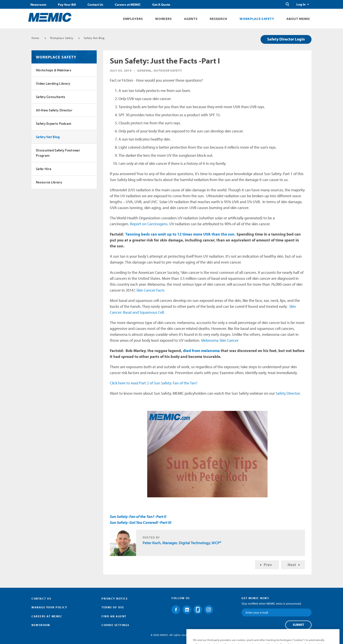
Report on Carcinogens (149, 224)
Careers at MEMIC (128, 5)
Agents (191, 19)
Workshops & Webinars (54, 70)
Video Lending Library (53, 83)
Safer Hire (44, 169)
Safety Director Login (286, 39)
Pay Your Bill (67, 5)
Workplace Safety (257, 19)
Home (35, 38)
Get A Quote (161, 5)
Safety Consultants (51, 97)
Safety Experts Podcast (54, 123)
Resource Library (49, 182)
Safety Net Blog (94, 38)
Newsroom (38, 5)
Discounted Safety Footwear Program (58, 153)
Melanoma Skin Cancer (220, 340)
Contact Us (95, 5)
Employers (133, 19)
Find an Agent (114, 616)
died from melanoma (202, 351)
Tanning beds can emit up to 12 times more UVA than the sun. (180, 234)
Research (219, 19)
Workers (163, 19)
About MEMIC (298, 19)
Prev (268, 565)
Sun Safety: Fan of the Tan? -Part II (138, 516)
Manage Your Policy (49, 607)
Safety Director (288, 393)
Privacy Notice (115, 598)
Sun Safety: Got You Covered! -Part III (141, 522)
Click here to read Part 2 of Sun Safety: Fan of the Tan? (154, 383)
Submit (298, 625)
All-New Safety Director (54, 110)
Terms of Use (113, 607)
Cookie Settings (115, 625)
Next (292, 565)
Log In (301, 4)
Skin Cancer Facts (150, 290)
